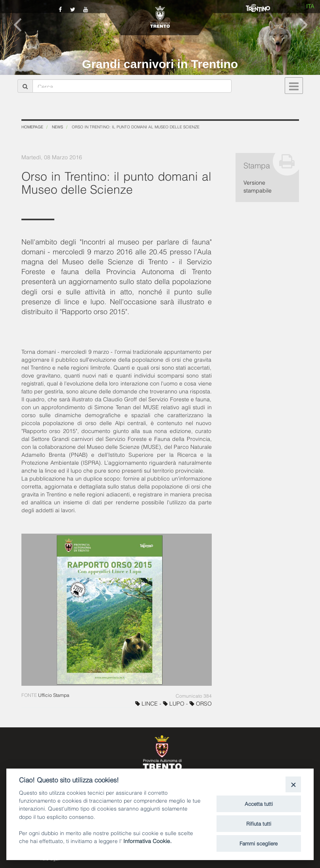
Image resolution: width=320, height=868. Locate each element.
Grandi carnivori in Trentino (160, 64)
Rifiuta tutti (259, 823)
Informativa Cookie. (148, 840)
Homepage (32, 127)
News (57, 127)
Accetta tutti (259, 803)
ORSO (201, 703)
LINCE (147, 703)
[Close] (293, 784)
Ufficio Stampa (54, 695)
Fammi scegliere (259, 843)
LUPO (174, 703)
